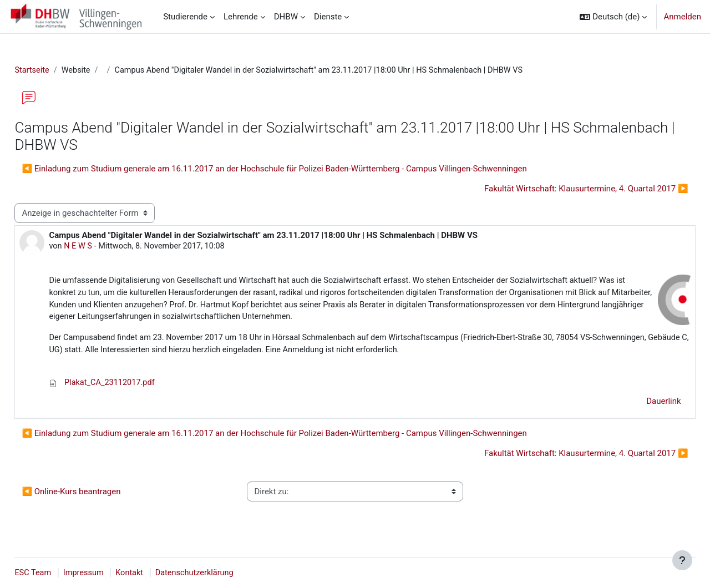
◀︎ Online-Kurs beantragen (96, 496)
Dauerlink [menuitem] (639, 405)
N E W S (104, 247)
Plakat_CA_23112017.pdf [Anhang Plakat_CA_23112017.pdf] (128, 387)
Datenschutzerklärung (224, 573)
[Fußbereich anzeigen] (682, 560)
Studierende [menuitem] (185, 17)
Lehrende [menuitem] (241, 17)
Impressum (110, 573)
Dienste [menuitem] (328, 17)
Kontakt (158, 573)
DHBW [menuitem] (286, 17)
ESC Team (58, 573)
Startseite (57, 70)
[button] (613, 17)
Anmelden (682, 17)
